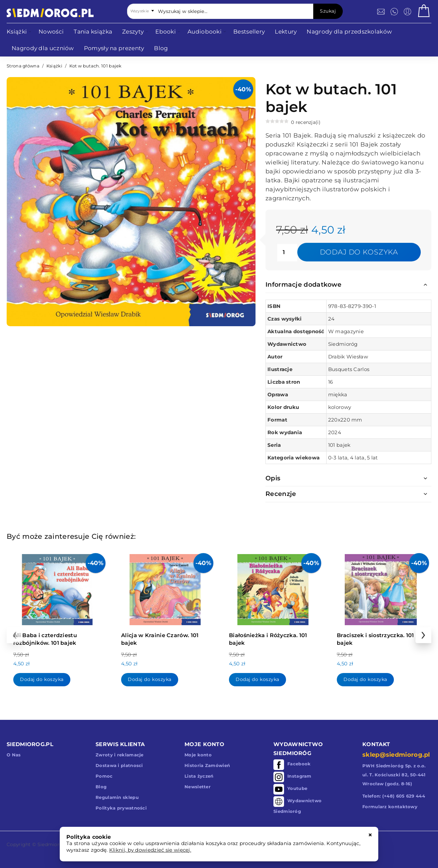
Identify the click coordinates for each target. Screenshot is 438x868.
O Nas (14, 755)
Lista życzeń (199, 776)
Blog (101, 787)
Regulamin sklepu (117, 797)
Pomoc (104, 776)
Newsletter (198, 787)
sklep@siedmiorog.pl (396, 755)
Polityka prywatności (121, 808)
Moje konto (198, 755)
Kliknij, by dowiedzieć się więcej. (150, 850)
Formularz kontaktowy (390, 807)
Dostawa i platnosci (119, 765)
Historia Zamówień (207, 765)
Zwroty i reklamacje (120, 755)
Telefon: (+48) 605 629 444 (394, 796)
